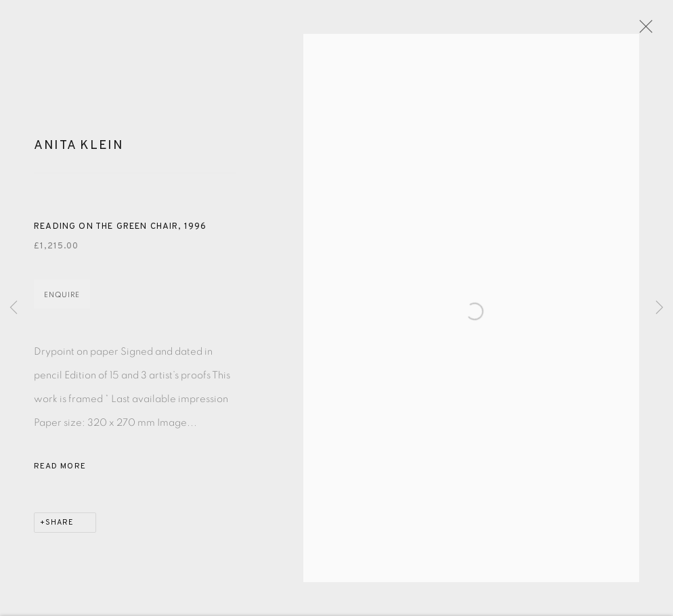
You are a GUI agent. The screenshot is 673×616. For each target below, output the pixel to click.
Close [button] (647, 30)
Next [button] (659, 308)
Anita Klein (79, 152)
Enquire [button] (62, 300)
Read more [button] (60, 472)
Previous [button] (14, 308)
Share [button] (60, 528)
